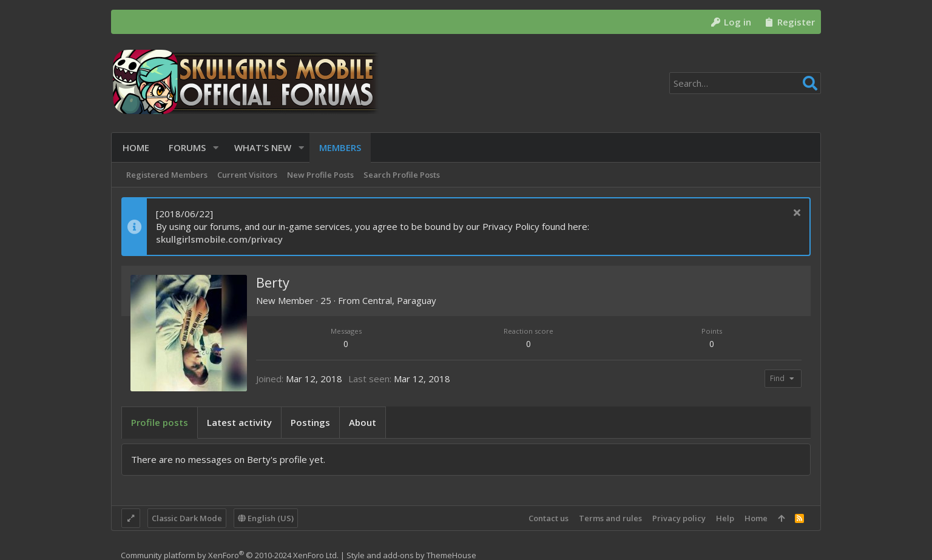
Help (725, 518)
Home (756, 518)
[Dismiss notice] (795, 214)
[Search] (745, 83)
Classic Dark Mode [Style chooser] (187, 518)
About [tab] (363, 422)
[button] (214, 148)
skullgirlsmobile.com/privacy (219, 239)
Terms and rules (610, 518)
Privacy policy (679, 518)
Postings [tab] (310, 422)
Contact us (549, 518)
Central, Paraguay (399, 300)
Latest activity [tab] (239, 422)
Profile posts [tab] (160, 422)
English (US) (266, 518)
